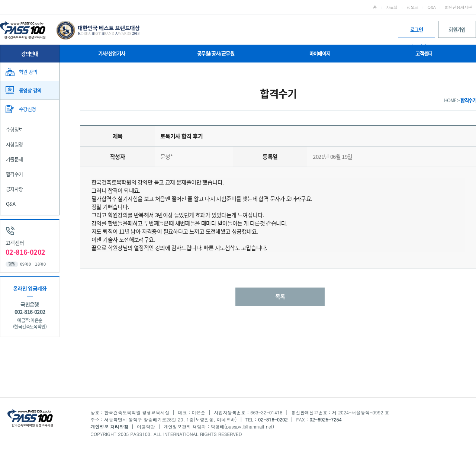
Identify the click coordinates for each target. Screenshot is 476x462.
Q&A (432, 7)
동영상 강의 (30, 90)
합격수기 (15, 174)
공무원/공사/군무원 (216, 53)
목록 (280, 296)
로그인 (416, 32)
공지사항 (15, 189)
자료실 (392, 7)
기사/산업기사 (112, 53)
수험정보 (15, 129)
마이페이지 (320, 53)
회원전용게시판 (458, 7)
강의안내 (30, 54)
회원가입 (457, 29)
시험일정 (15, 144)
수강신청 (28, 109)
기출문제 (15, 159)
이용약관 (146, 426)
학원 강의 (28, 72)
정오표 (413, 7)
